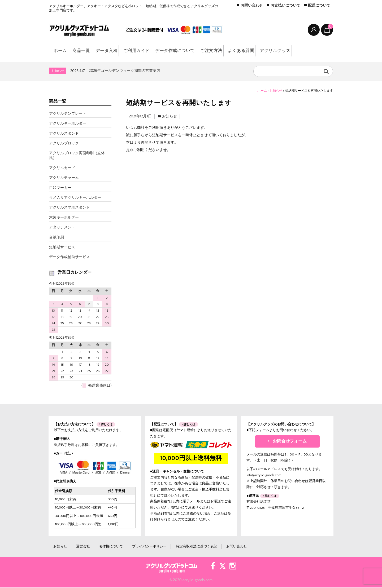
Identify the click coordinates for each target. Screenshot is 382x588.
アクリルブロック (64, 144)
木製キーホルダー (64, 218)
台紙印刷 (57, 238)
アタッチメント (62, 228)
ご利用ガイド (147, 51)
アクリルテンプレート (68, 114)
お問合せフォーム (287, 442)
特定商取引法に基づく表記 (197, 547)
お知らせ (170, 117)
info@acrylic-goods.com (264, 475)
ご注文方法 (227, 51)
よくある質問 (260, 51)
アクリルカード (62, 168)
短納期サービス (62, 247)
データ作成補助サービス (70, 258)
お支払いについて (285, 6)
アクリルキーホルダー (68, 124)
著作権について (111, 547)
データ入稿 (114, 51)
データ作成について (188, 51)
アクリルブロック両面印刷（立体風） (77, 156)
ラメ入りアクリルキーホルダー (75, 198)
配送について (319, 6)
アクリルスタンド (64, 134)
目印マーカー (60, 188)
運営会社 (83, 547)
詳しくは (106, 425)
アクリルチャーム (64, 178)
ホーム (61, 51)
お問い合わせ (252, 6)
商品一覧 (85, 51)
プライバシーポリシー (149, 547)
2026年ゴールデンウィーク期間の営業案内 (125, 71)
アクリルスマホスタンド (70, 208)
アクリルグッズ (296, 51)
